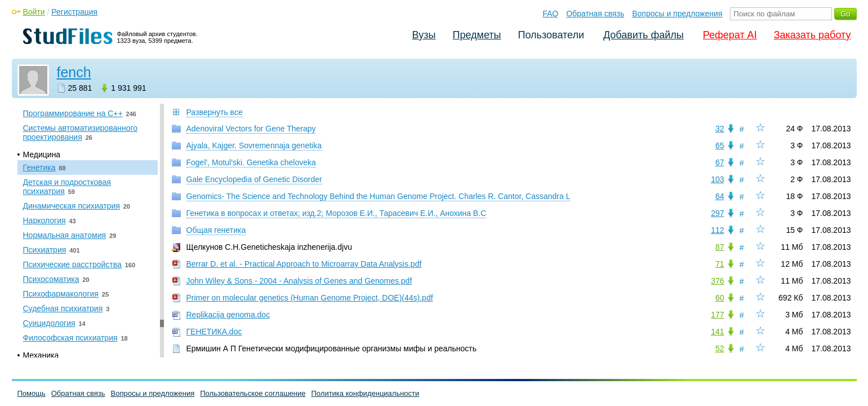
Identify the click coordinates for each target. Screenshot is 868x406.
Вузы (424, 35)
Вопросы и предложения (677, 14)
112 (717, 230)
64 (720, 196)
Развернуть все (215, 112)
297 (717, 213)
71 (720, 264)
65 (720, 145)
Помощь (32, 393)
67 (720, 162)
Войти (34, 12)
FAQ (550, 14)
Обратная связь (595, 14)
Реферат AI (730, 35)
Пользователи (551, 35)
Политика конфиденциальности (366, 393)
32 (720, 129)
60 (720, 298)
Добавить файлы (644, 35)
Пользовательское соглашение (253, 393)
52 (720, 348)
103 (717, 179)
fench (74, 72)
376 (717, 281)
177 (717, 315)
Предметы (477, 35)
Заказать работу (813, 35)
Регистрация (74, 12)
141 (717, 332)
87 (720, 247)
